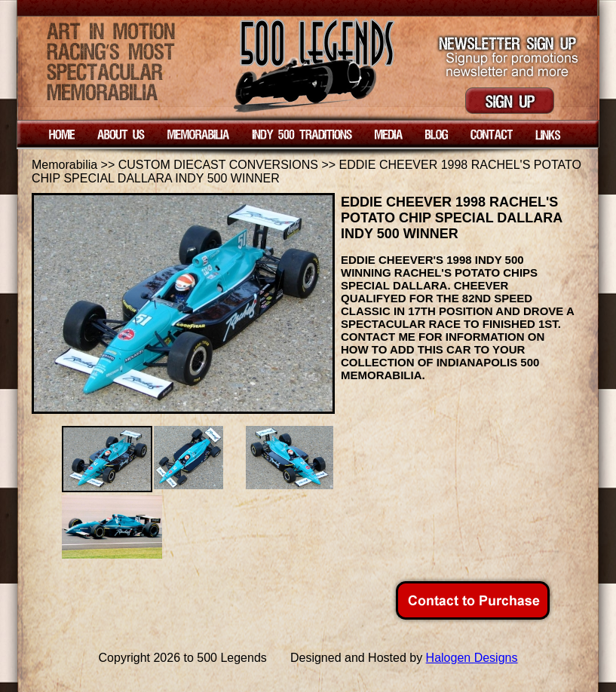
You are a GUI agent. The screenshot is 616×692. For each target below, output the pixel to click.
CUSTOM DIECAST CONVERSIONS (218, 165)
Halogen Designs (472, 658)
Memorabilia (64, 165)
